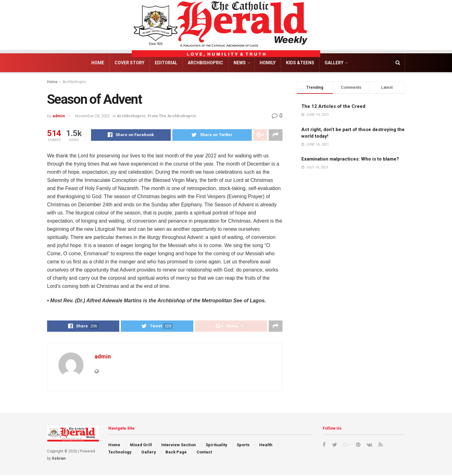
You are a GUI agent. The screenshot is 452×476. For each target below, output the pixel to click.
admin (59, 116)
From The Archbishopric (172, 116)
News (240, 63)
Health (266, 446)
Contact (204, 453)
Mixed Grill (141, 446)
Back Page (176, 453)
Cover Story (129, 63)
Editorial (166, 63)
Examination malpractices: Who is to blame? (350, 159)
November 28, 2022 (92, 116)
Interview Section (179, 446)
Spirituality (216, 446)
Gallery (334, 63)
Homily (268, 63)
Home (98, 63)
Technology (120, 453)
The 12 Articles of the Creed (333, 106)
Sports (243, 446)
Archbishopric (205, 63)
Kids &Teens (300, 63)
